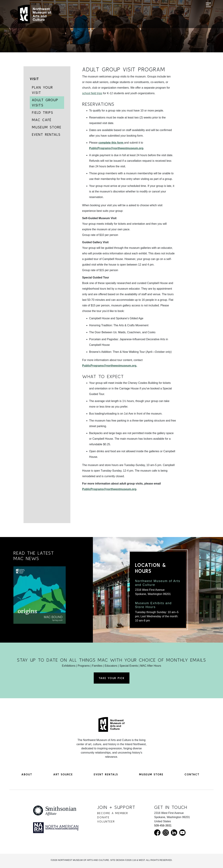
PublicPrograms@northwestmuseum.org (116, 148)
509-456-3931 (163, 826)
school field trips (92, 93)
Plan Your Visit (42, 90)
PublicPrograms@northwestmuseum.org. (110, 366)
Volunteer (106, 821)
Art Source (63, 774)
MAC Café (42, 120)
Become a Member (113, 813)
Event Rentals (46, 134)
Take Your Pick (112, 678)
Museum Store (47, 127)
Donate (103, 817)
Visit (34, 79)
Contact (192, 774)
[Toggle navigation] (208, 14)
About (27, 774)
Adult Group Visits (45, 103)
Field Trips (43, 112)
